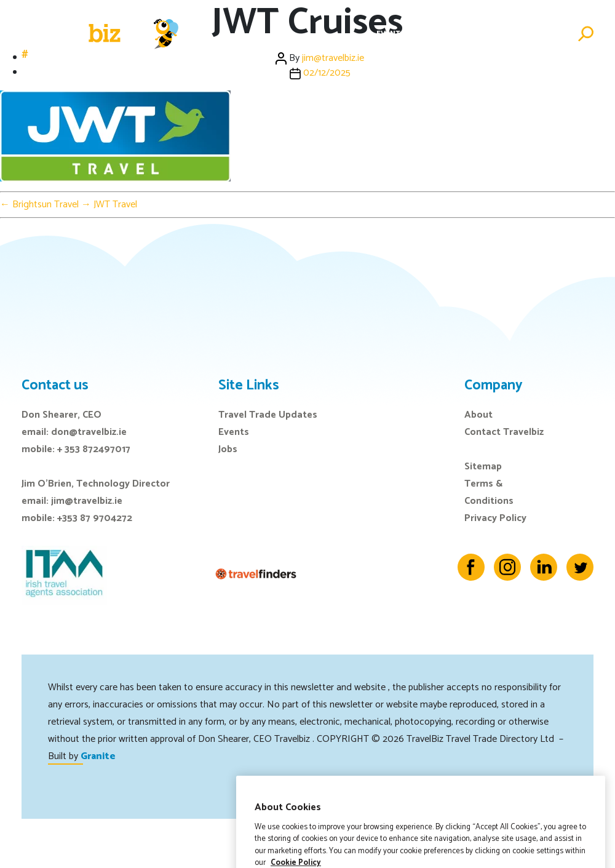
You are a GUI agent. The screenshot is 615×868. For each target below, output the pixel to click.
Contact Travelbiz (504, 432)
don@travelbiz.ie (89, 432)
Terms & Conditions (489, 492)
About (478, 415)
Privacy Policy (495, 518)
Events (391, 34)
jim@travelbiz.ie (87, 501)
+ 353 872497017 (94, 449)
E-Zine (426, 34)
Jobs (456, 34)
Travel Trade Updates (268, 415)
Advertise (548, 34)
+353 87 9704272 (95, 518)
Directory (496, 34)
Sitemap (483, 467)
